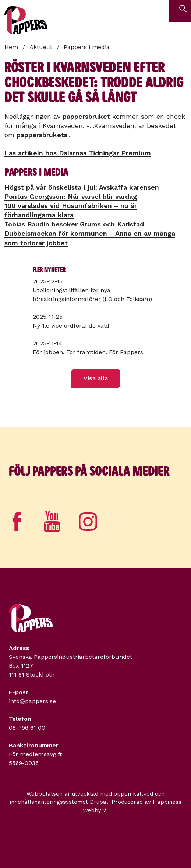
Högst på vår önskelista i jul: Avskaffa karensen (82, 187)
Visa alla (96, 378)
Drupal (99, 802)
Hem (11, 47)
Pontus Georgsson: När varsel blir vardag (71, 196)
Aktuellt (41, 47)
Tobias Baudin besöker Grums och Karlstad (74, 224)
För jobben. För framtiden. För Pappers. (89, 352)
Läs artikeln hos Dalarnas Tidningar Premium (78, 153)
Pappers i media (87, 47)
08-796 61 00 (27, 728)
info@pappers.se (32, 701)
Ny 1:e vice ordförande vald (71, 326)
